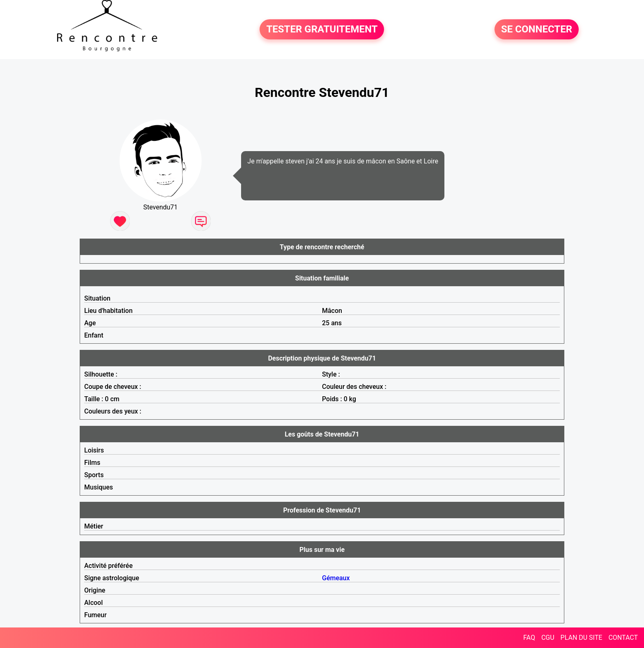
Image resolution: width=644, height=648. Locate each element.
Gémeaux (336, 578)
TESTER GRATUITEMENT (322, 30)
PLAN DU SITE (582, 638)
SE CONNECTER (537, 30)
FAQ (529, 638)
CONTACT (623, 638)
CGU (548, 638)
